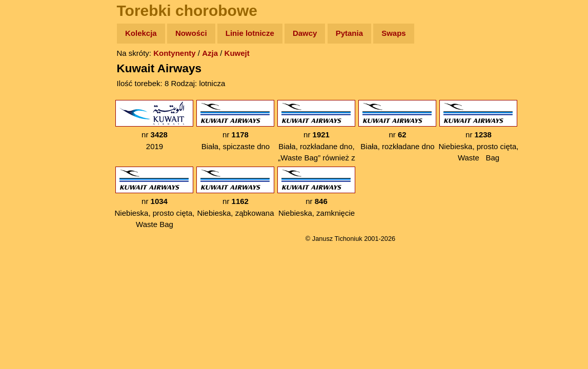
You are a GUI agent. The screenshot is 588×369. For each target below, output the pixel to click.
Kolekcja (141, 33)
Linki (26, 191)
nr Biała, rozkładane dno (397, 125)
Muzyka (31, 152)
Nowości (191, 33)
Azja (210, 53)
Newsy (29, 112)
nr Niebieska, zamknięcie (316, 192)
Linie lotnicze (250, 33)
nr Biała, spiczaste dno (235, 125)
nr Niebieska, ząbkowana (235, 192)
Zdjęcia (31, 93)
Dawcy (305, 33)
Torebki (31, 211)
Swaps (394, 33)
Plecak (29, 172)
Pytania (349, 33)
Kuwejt (237, 53)
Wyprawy (34, 73)
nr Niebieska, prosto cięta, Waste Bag (479, 131)
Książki (31, 132)
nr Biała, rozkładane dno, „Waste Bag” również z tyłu (316, 137)
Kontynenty (175, 53)
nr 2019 (154, 125)
